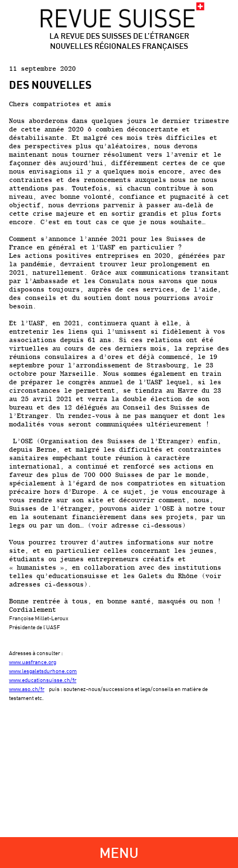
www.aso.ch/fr (27, 689)
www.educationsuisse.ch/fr (43, 680)
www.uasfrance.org (33, 662)
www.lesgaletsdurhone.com (43, 671)
